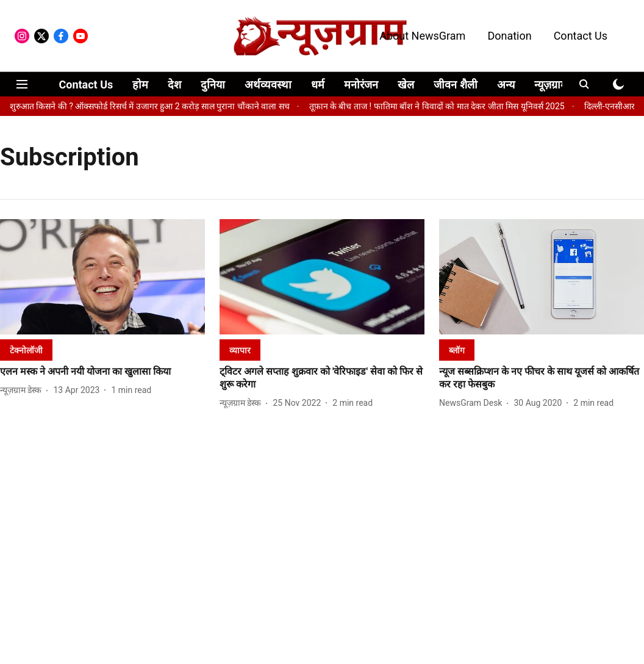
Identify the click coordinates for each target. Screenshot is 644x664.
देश (174, 85)
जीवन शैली (455, 85)
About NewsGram (422, 36)
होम (140, 85)
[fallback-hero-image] (102, 277)
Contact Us (581, 36)
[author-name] (23, 390)
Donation (509, 36)
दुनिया (213, 85)
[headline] (102, 372)
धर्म (318, 85)
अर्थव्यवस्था (268, 85)
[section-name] (26, 350)
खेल (406, 85)
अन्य (506, 85)
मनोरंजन (361, 85)
